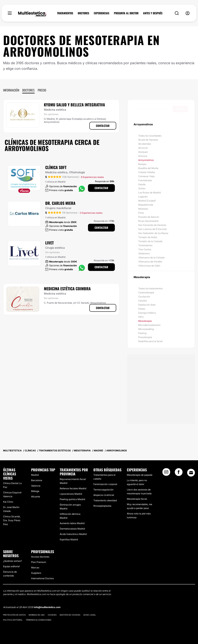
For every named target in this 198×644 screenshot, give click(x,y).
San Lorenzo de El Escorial (152, 229)
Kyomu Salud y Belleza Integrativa (74, 105)
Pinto (141, 213)
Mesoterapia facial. (137, 499)
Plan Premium (39, 562)
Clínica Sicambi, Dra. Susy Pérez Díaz (12, 520)
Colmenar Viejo (146, 176)
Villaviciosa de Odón (149, 266)
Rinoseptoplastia (102, 506)
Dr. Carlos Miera (60, 203)
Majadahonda (146, 205)
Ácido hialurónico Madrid (73, 534)
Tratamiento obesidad (105, 500)
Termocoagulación (103, 490)
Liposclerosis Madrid (71, 494)
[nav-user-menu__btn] (188, 13)
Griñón (142, 188)
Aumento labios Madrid (72, 523)
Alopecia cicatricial (104, 495)
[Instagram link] (166, 473)
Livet (49, 243)
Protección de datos (14, 615)
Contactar (103, 126)
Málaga (35, 491)
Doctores (28, 90)
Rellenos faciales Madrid (73, 488)
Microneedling (146, 329)
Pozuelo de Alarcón (149, 217)
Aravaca (143, 156)
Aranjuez (143, 152)
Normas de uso (37, 615)
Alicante (36, 497)
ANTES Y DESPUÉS (153, 13)
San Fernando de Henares (152, 225)
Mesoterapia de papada (140, 475)
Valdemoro (144, 253)
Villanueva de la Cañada (151, 258)
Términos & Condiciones (38, 620)
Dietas (142, 309)
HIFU (141, 317)
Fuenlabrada (145, 180)
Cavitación (144, 297)
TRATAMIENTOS (65, 13)
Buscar (180, 109)
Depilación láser (147, 305)
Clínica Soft (56, 167)
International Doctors (42, 578)
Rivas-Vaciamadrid (148, 221)
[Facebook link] (179, 473)
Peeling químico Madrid (72, 499)
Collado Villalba (147, 172)
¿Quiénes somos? (12, 561)
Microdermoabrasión (149, 325)
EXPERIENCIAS (102, 13)
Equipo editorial (11, 566)
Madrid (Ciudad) (147, 201)
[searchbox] (153, 109)
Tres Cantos (145, 249)
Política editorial (13, 620)
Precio (42, 90)
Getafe (142, 184)
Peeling (142, 333)
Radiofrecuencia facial (150, 341)
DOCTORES (83, 13)
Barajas (142, 164)
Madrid (35, 475)
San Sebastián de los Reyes (153, 233)
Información (11, 90)
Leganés (143, 197)
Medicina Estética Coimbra (67, 289)
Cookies (52, 615)
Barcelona (37, 480)
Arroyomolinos (146, 160)
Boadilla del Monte (148, 168)
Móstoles (143, 209)
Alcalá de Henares (148, 140)
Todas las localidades (150, 136)
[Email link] (191, 473)
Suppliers (36, 573)
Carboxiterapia (146, 293)
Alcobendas (145, 144)
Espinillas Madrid (69, 539)
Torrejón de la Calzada (150, 241)
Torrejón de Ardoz (148, 237)
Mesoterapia (145, 321)
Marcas (35, 568)
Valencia (36, 486)
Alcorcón (143, 148)
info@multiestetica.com (47, 607)
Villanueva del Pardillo (150, 262)
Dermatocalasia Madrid (72, 529)
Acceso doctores (40, 557)
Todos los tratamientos (150, 288)
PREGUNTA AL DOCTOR (126, 13)
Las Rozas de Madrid (149, 193)
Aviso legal (90, 615)
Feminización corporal (105, 484)
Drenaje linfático (147, 313)
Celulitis (143, 301)
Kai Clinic (8, 502)
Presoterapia (145, 337)
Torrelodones (145, 245)
